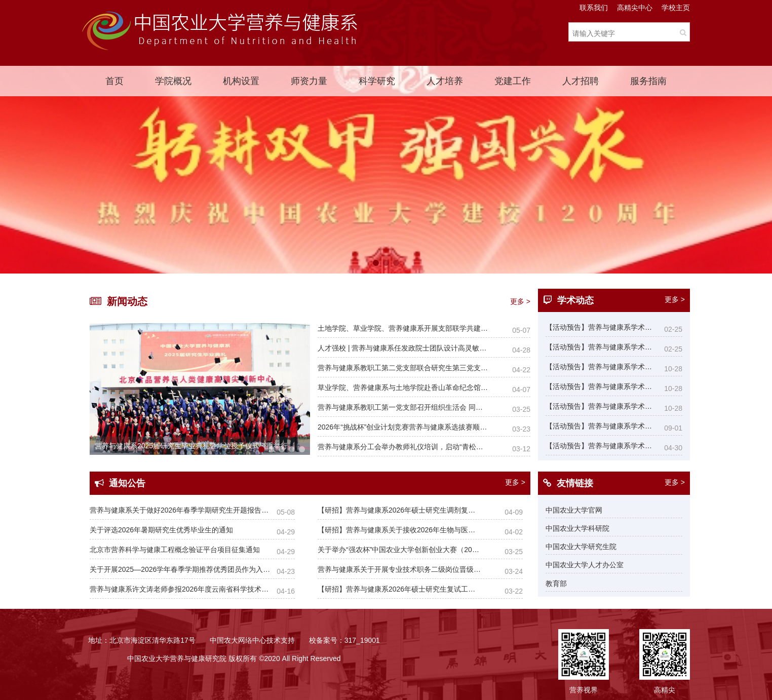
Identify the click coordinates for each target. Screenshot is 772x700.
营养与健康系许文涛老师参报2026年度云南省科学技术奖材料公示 (180, 589)
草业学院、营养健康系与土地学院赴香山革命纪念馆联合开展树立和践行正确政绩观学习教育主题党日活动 (403, 387)
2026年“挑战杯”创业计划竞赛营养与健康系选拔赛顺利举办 (403, 427)
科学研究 (377, 81)
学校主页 (676, 8)
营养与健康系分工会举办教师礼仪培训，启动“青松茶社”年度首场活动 (403, 447)
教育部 (556, 584)
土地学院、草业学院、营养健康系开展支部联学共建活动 (403, 328)
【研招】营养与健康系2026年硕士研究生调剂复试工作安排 (400, 510)
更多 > (520, 301)
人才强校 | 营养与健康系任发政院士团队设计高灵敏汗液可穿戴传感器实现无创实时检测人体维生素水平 (403, 348)
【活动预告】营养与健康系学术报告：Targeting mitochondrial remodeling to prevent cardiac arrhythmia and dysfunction (600, 446)
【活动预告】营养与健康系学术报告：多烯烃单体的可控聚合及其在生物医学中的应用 (600, 426)
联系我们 (594, 8)
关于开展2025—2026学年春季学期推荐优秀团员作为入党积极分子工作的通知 (180, 569)
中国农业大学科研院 (577, 528)
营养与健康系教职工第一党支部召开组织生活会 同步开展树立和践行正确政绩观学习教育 (403, 407)
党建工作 (513, 81)
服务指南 (648, 81)
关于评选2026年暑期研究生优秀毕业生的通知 (161, 530)
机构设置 (241, 81)
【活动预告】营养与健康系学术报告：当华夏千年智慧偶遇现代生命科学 (600, 347)
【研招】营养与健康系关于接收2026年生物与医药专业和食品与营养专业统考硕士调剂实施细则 (400, 530)
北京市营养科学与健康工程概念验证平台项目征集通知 (175, 550)
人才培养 (445, 81)
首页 (114, 81)
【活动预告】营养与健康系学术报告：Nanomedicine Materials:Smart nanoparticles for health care (600, 367)
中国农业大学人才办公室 (585, 565)
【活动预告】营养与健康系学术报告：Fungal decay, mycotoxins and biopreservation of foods (600, 386)
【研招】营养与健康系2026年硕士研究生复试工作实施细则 (400, 589)
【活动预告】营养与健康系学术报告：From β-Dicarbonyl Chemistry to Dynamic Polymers (600, 327)
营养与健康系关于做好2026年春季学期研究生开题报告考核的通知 (180, 510)
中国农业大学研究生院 (581, 547)
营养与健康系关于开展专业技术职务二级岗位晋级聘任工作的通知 (400, 569)
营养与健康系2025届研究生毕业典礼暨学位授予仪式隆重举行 (191, 446)
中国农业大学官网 (574, 510)
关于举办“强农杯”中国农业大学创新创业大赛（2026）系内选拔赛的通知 (400, 550)
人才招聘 (581, 81)
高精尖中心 (635, 8)
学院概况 (173, 81)
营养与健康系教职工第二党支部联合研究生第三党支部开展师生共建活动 (403, 368)
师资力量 (309, 81)
